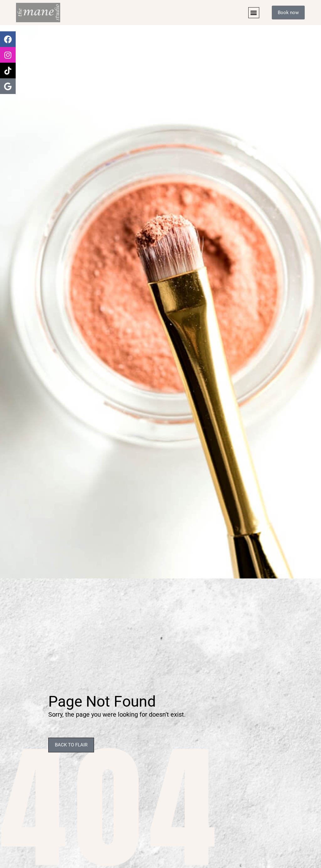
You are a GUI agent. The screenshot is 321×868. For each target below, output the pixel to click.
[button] (253, 13)
